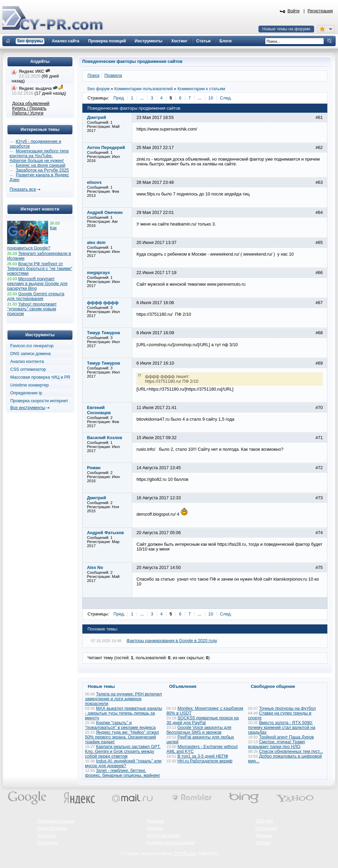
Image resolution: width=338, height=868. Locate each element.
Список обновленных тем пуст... (291, 751)
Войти (294, 11)
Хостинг (263, 843)
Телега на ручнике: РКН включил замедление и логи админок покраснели (123, 699)
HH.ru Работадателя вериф (205, 761)
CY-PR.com (185, 854)
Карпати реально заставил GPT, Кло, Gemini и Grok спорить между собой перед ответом (123, 751)
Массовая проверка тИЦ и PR (40, 377)
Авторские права (163, 836)
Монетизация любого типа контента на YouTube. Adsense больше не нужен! (39, 156)
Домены (264, 836)
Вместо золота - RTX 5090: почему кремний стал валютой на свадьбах (282, 728)
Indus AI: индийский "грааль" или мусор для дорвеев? (123, 763)
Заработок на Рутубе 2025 (42, 170)
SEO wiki (264, 821)
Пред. (119, 98)
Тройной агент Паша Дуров (287, 737)
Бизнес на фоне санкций (40, 165)
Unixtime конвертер (30, 385)
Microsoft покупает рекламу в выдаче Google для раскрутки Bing (37, 284)
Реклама (155, 821)
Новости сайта (52, 828)
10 (211, 98)
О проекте (48, 843)
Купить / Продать (29, 108)
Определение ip (26, 393)
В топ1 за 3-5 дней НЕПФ (203, 756)
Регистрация (320, 11)
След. (226, 98)
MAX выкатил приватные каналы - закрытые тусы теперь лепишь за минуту (124, 713)
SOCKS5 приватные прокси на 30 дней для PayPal (203, 720)
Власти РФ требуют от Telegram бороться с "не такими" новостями (40, 269)
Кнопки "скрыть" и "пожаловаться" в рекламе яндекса (120, 725)
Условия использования (171, 843)
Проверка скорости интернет (39, 401)
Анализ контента (27, 362)
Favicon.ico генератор (32, 346)
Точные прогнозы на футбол (287, 708)
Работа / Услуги (28, 113)
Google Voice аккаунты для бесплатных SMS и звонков (199, 730)
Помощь (155, 828)
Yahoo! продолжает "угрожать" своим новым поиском (32, 309)
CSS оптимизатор (28, 369)
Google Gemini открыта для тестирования (36, 296)
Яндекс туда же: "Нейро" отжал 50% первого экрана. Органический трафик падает (122, 737)
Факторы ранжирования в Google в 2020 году (172, 641)
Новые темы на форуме (286, 29)
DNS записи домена (30, 354)
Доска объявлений (31, 104)
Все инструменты (28, 408)
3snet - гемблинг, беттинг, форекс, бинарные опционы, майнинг (123, 773)
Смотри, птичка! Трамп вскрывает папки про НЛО (277, 744)
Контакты (47, 836)
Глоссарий (266, 828)
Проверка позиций (56, 821)
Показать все (23, 189)
